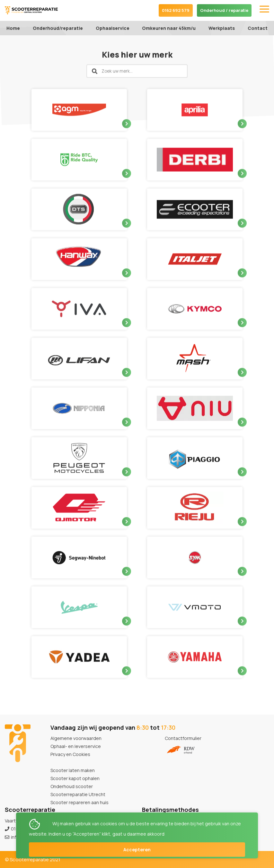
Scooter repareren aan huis (80, 802)
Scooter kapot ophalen (75, 778)
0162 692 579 (176, 10)
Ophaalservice (113, 28)
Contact (258, 28)
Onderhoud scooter (72, 786)
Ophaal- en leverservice (76, 746)
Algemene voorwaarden (76, 738)
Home (13, 28)
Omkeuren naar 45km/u (169, 28)
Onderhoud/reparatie (58, 28)
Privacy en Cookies (70, 754)
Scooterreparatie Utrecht (78, 794)
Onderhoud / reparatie (224, 10)
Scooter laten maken (73, 770)
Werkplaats (222, 28)
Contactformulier (183, 738)
